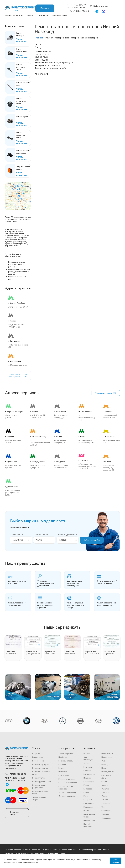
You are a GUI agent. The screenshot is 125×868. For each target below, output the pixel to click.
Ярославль (106, 818)
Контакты (45, 8)
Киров (86, 792)
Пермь (104, 768)
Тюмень (105, 800)
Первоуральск (108, 772)
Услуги (30, 16)
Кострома (88, 800)
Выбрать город (99, 6)
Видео (61, 768)
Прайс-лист (63, 757)
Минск (86, 811)
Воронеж (87, 771)
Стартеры (37, 754)
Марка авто (17, 535)
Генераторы (38, 757)
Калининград (89, 782)
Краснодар (88, 807)
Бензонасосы (38, 761)
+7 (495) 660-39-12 (81, 11)
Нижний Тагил (89, 820)
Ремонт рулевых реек (42, 782)
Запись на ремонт (14, 16)
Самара (105, 785)
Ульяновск (106, 803)
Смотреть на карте (106, 393)
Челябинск (106, 814)
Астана (86, 763)
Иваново (87, 778)
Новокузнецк (107, 757)
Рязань (104, 782)
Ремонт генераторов (41, 768)
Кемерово (88, 789)
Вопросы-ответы (66, 761)
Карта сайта (64, 775)
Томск (104, 796)
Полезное (63, 772)
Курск (86, 796)
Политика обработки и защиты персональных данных (28, 850)
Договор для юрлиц (67, 792)
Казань (86, 785)
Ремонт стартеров (40, 764)
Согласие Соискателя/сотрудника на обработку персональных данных (36, 853)
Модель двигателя (67, 535)
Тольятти (105, 792)
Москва (87, 754)
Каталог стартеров (67, 779)
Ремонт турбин (39, 778)
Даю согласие (115, 861)
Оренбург (106, 764)
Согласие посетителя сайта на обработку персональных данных (81, 850)
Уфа (103, 807)
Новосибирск (107, 754)
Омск (104, 761)
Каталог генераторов (68, 783)
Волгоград (88, 767)
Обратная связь (60, 16)
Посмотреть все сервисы (18, 376)
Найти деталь (92, 540)
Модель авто (41, 535)
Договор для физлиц (67, 796)
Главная (39, 38)
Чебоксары (106, 811)
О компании (43, 16)
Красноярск (89, 803)
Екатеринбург (89, 774)
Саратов (105, 789)
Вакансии (62, 764)
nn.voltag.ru (41, 74)
